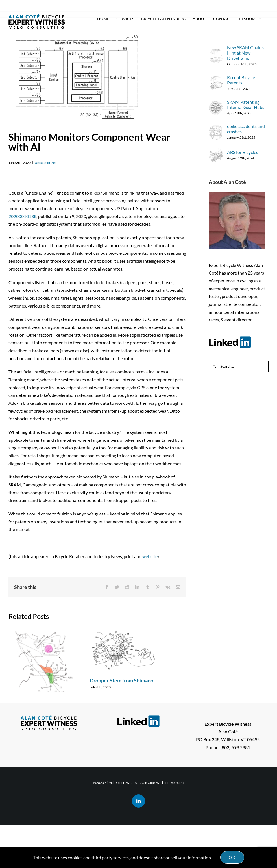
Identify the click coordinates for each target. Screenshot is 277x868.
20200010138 (22, 216)
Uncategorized (46, 163)
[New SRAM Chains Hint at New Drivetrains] (216, 52)
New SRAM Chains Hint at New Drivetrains (245, 53)
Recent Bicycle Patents (241, 80)
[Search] (214, 366)
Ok (232, 857)
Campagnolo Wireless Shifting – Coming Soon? (42, 713)
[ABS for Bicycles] (216, 152)
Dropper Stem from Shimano (122, 680)
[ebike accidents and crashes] (216, 129)
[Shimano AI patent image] (97, 78)
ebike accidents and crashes (246, 129)
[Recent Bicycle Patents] (216, 80)
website (150, 556)
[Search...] (239, 366)
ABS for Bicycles (243, 152)
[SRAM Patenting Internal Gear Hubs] (216, 104)
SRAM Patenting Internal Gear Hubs (246, 105)
